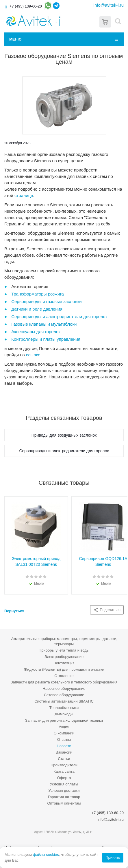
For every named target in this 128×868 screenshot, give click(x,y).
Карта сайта (64, 771)
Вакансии (64, 752)
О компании (64, 733)
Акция (64, 727)
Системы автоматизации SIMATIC (64, 701)
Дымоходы (64, 714)
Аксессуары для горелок (36, 332)
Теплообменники (64, 708)
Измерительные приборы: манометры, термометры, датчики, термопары (64, 641)
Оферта (64, 778)
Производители (64, 765)
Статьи (64, 759)
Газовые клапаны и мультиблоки (44, 324)
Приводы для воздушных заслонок (64, 435)
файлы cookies (46, 855)
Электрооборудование (64, 657)
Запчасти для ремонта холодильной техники (64, 720)
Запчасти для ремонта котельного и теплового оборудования (64, 682)
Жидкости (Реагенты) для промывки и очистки (64, 669)
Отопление (64, 676)
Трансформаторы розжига (38, 294)
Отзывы (64, 740)
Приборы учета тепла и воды (64, 650)
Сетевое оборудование (64, 695)
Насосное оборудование (64, 689)
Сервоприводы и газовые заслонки (46, 301)
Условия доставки (64, 790)
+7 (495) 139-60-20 (26, 6)
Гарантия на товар (64, 797)
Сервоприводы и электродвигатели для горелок (59, 317)
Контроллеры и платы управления (46, 339)
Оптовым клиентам (64, 803)
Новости (64, 746)
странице (24, 195)
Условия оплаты (64, 784)
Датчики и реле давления (37, 309)
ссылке (33, 355)
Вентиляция (64, 663)
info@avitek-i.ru (109, 5)
